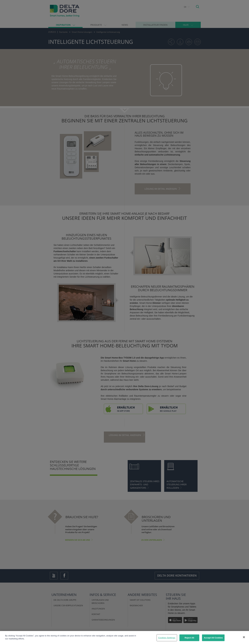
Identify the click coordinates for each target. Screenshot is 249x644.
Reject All (189, 638)
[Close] (244, 637)
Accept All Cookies (213, 638)
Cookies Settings (167, 638)
